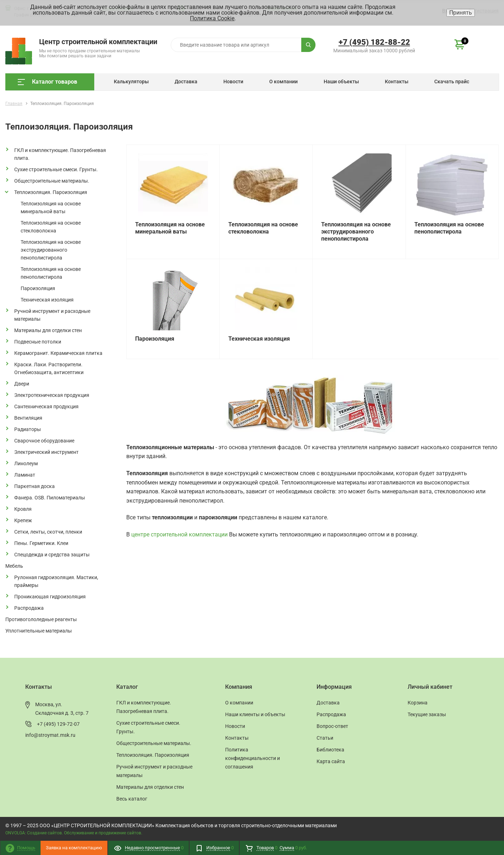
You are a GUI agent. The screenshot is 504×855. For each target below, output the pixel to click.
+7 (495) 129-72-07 (58, 724)
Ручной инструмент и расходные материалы (52, 315)
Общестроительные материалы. (52, 181)
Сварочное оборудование (44, 441)
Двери (22, 384)
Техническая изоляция (47, 300)
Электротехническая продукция (52, 395)
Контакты (397, 82)
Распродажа (29, 608)
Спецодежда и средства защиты (52, 555)
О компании (283, 82)
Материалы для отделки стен (48, 330)
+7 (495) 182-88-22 (374, 42)
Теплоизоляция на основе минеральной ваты (51, 208)
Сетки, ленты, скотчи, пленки (48, 532)
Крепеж (23, 520)
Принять (461, 13)
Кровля (23, 509)
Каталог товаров (47, 82)
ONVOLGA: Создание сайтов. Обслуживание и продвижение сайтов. (74, 833)
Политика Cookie (212, 18)
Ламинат (25, 475)
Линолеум (26, 463)
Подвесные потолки (38, 342)
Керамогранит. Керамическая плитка (58, 353)
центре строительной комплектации (179, 534)
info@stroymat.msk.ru (50, 735)
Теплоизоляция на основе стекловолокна (51, 227)
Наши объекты (341, 82)
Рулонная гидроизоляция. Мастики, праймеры (56, 581)
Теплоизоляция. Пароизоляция (51, 192)
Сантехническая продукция (46, 406)
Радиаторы (28, 429)
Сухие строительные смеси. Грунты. (56, 169)
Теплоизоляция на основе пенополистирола (51, 273)
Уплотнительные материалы (39, 631)
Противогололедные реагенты (41, 619)
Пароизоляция (38, 288)
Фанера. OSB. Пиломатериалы (50, 498)
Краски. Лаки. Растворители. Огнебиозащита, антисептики (49, 368)
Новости (233, 82)
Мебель (14, 566)
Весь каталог (132, 799)
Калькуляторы (131, 82)
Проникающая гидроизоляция (50, 597)
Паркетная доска (35, 486)
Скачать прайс (452, 82)
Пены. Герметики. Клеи (41, 543)
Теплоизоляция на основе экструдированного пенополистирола (51, 250)
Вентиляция (28, 418)
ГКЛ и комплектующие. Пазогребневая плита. (60, 154)
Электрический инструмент (46, 452)
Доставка (186, 82)
